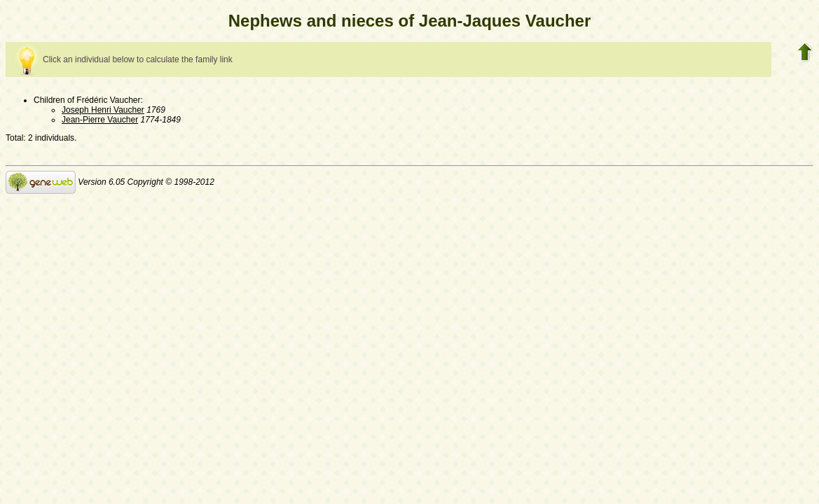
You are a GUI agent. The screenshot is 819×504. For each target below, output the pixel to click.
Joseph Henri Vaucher (103, 110)
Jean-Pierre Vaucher (100, 120)
